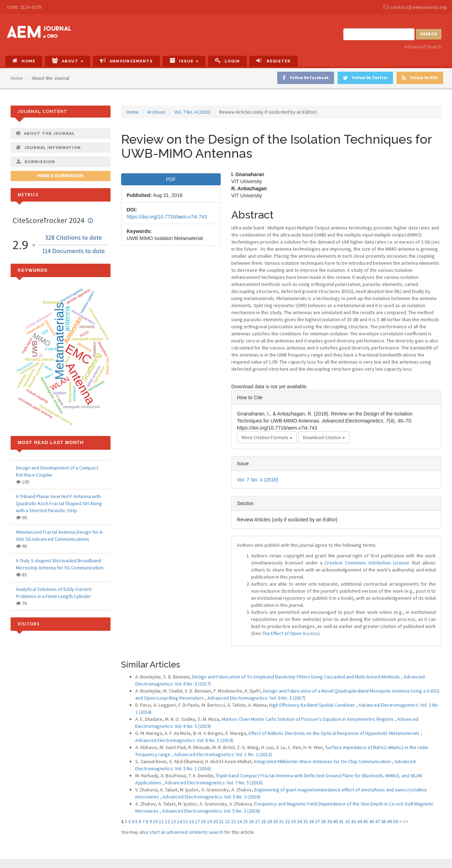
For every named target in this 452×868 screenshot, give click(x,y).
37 (317, 821)
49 (389, 821)
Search (429, 34)
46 (371, 821)
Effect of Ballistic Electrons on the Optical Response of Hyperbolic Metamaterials (335, 733)
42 (347, 821)
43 (353, 821)
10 (155, 821)
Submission (36, 162)
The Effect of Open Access (290, 633)
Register (273, 61)
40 (335, 821)
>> (406, 821)
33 (293, 821)
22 (227, 821)
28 (263, 821)
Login (227, 61)
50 (395, 821)
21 (221, 821)
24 (239, 821)
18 (203, 821)
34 (299, 821)
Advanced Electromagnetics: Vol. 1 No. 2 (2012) (223, 754)
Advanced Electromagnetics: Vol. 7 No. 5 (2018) (214, 783)
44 (359, 821)
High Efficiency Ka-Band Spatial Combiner (313, 705)
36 (311, 821)
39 (329, 821)
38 (323, 821)
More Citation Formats (267, 437)
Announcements (126, 61)
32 (287, 821)
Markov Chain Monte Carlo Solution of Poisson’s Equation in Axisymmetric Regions (308, 719)
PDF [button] (171, 179)
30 (275, 821)
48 (383, 821)
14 (179, 821)
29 (269, 821)
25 (245, 821)
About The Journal (46, 133)
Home (24, 61)
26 (251, 821)
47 (377, 821)
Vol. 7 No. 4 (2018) (192, 112)
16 (191, 821)
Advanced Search (423, 47)
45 (365, 821)
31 (281, 821)
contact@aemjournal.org (415, 7)
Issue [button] (184, 61)
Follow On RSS (420, 78)
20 (215, 821)
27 (257, 821)
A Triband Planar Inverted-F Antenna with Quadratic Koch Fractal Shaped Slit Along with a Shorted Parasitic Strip (59, 503)
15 (185, 821)
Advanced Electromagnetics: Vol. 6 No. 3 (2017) (257, 698)
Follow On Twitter (365, 78)
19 (209, 821)
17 (197, 821)
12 (167, 821)
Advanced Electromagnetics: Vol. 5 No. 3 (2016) (211, 797)
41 (341, 821)
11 (161, 821)
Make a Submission (60, 176)
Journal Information (49, 148)
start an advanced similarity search (186, 832)
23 (233, 821)
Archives (156, 112)
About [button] (68, 61)
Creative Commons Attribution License (367, 563)
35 (305, 821)
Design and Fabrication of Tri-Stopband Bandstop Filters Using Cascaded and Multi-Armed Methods (297, 677)
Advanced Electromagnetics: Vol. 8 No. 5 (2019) (184, 740)
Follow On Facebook (306, 78)
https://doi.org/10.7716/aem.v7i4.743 (167, 217)
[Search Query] (379, 34)
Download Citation (324, 437)
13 (173, 821)
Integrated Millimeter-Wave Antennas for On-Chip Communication (323, 761)
